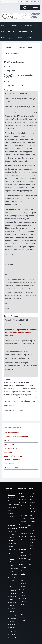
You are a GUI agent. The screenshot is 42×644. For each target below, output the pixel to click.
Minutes (24, 583)
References (12, 507)
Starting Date (9, 71)
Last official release (12, 433)
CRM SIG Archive (23, 592)
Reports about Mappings (13, 612)
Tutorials (11, 534)
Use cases (8, 452)
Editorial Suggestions (12, 460)
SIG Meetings (33, 503)
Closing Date (9, 86)
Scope (10, 501)
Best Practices (24, 568)
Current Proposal (11, 316)
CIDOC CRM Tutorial (12, 448)
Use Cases (14, 637)
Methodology (12, 531)
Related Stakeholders (33, 540)
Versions (24, 500)
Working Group (10, 75)
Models (12, 628)
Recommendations (14, 504)
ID (5, 66)
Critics (10, 510)
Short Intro (12, 498)
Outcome (8, 380)
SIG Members (33, 549)
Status (6, 82)
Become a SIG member (13, 456)
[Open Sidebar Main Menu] (35, 8)
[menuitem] (4, 25)
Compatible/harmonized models (16, 437)
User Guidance (13, 528)
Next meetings (10, 444)
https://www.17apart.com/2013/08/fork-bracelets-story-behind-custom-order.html (21, 333)
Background (9, 90)
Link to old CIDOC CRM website (23, 614)
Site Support (9, 464)
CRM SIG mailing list (12, 468)
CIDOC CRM (36, 16)
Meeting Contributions (24, 602)
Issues (6, 441)
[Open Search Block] (25, 8)
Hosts (32, 555)
